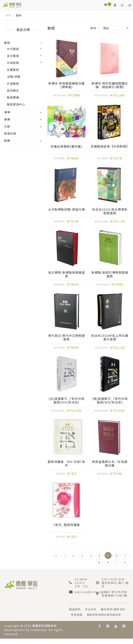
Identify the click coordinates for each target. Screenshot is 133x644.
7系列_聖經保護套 (66, 525)
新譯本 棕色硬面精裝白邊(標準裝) (66, 85)
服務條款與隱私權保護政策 (89, 620)
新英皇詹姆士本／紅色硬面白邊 (110, 464)
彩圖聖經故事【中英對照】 (110, 148)
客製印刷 (10, 133)
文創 (7, 126)
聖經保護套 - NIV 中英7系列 (66, 464)
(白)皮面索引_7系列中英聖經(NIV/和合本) (66, 401)
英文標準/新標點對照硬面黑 (67, 274)
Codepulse (39, 635)
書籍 (7, 119)
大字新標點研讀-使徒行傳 (67, 211)
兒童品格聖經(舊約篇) (67, 147)
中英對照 (13, 63)
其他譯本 (13, 90)
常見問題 (107, 615)
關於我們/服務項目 (84, 615)
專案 (7, 112)
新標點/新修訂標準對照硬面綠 (110, 274)
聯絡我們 (75, 609)
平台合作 (92, 609)
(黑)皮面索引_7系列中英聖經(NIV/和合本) (110, 401)
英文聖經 (13, 56)
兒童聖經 (13, 70)
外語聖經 (13, 84)
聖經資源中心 (16, 104)
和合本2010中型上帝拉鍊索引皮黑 (110, 338)
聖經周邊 (13, 97)
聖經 (7, 43)
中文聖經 (13, 49)
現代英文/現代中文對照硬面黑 (67, 338)
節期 (7, 141)
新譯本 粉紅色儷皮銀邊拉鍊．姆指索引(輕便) (110, 85)
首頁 (8, 15)
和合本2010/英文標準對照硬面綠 (110, 211)
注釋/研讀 (14, 77)
